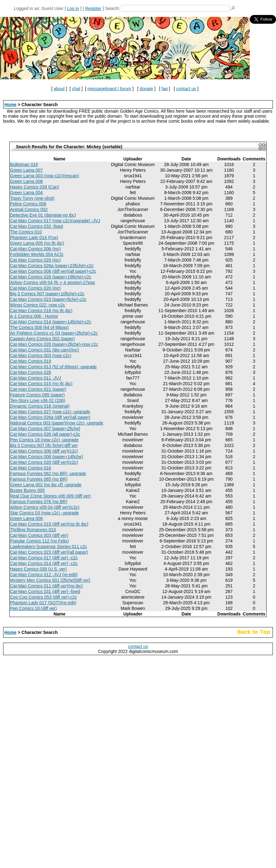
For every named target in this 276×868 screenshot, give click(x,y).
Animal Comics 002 (29, 209)
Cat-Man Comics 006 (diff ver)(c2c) (44, 451)
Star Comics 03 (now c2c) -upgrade (44, 513)
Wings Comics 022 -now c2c (38, 305)
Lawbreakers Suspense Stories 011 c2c (49, 547)
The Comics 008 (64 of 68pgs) (39, 327)
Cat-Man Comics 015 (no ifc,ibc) (41, 384)
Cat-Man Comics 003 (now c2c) (41, 356)
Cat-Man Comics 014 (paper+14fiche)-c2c (51, 322)
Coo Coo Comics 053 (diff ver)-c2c (43, 597)
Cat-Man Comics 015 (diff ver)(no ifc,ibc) (49, 524)
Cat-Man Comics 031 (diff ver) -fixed (45, 591)
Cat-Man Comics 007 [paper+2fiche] (45, 429)
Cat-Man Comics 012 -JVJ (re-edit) (44, 575)
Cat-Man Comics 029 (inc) (35, 260)
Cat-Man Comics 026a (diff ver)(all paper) (50, 417)
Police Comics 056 (28, 204)
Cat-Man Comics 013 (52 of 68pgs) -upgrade (53, 367)
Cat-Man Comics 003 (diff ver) (39, 535)
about (59, 89)
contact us (186, 89)
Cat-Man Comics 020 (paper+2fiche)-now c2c (54, 344)
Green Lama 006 (26, 518)
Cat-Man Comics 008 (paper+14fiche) (47, 457)
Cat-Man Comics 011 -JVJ (35, 378)
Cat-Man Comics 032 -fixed (37, 226)
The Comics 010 (26, 232)
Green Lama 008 (26, 181)
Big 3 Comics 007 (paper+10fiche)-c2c (47, 294)
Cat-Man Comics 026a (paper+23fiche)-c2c (52, 266)
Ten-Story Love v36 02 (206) (38, 400)
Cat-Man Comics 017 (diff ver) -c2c (44, 558)
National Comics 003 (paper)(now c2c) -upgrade (57, 423)
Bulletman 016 (24, 164)
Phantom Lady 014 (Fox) (34, 238)
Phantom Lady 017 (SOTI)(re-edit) (43, 603)
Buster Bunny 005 (27, 490)
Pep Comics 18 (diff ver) (33, 608)
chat (76, 89)
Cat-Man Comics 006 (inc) (35, 249)
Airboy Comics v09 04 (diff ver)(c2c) (45, 507)
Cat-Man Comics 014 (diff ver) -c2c (44, 563)
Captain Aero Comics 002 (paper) (42, 339)
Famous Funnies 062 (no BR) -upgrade (48, 473)
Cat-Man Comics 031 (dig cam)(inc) (44, 350)
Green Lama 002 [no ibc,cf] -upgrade (46, 485)
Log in (73, 8)
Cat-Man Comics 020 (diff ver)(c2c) (44, 462)
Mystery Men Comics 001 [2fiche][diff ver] (50, 580)
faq (165, 89)
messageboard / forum (109, 89)
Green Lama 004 (26, 193)
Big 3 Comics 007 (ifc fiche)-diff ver (44, 445)
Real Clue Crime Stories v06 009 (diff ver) (50, 496)
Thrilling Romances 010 (33, 530)
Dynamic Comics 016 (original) (40, 406)
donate (146, 89)
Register (93, 8)
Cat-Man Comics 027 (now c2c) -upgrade (50, 412)
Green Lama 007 (26, 170)
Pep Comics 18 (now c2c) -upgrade (44, 440)
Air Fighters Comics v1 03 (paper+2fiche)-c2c (54, 333)
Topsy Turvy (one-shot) (32, 198)
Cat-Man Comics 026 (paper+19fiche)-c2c (51, 277)
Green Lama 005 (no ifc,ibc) (37, 243)
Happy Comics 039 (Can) (34, 187)
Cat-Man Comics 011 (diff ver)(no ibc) (46, 586)
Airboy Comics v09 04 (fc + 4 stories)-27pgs (52, 282)
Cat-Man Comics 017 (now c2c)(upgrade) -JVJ (55, 221)
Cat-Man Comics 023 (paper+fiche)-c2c (48, 299)
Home (10, 105)
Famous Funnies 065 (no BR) (39, 479)
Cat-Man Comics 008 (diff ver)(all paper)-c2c (53, 271)
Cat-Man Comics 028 (31, 372)
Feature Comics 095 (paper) (37, 395)
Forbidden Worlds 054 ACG (37, 254)
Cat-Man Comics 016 (31, 468)
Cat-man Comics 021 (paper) (38, 389)
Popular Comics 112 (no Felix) (39, 541)
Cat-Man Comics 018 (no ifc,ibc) (41, 311)
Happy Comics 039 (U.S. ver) (38, 569)
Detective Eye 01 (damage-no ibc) (43, 215)
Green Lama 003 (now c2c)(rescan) (44, 176)
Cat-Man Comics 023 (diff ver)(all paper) (49, 552)
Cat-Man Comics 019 (31, 361)
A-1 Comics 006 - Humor (34, 316)
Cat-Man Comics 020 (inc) (35, 288)
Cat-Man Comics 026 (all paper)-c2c (45, 434)
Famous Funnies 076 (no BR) (39, 502)
